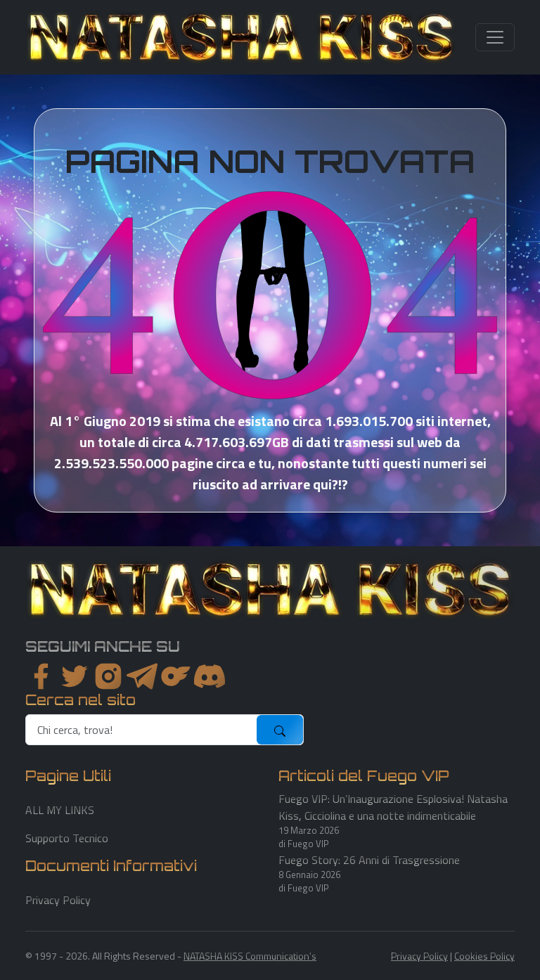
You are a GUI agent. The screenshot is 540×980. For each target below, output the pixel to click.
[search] (142, 730)
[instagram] (108, 676)
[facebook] (41, 676)
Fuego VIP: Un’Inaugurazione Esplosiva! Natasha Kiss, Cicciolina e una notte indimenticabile (393, 807)
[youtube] (210, 676)
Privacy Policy (58, 900)
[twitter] (75, 676)
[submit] (280, 730)
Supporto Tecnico (67, 838)
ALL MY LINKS (60, 810)
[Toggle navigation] (495, 37)
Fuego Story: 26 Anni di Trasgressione (369, 860)
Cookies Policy (484, 956)
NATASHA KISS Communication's (250, 956)
